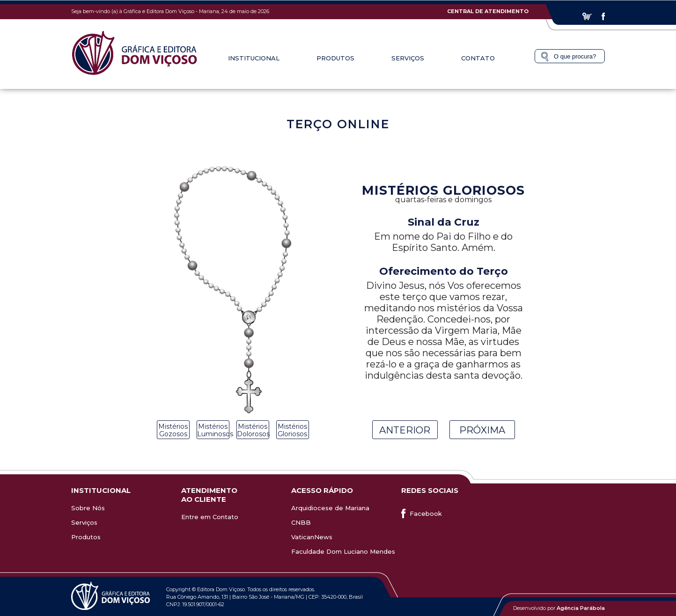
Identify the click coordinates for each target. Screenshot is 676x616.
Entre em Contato (210, 517)
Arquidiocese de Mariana (330, 508)
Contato (478, 58)
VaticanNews (312, 537)
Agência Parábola (581, 608)
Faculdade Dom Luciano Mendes (343, 551)
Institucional (254, 58)
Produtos (335, 58)
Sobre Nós (88, 508)
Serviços (408, 58)
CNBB (301, 522)
